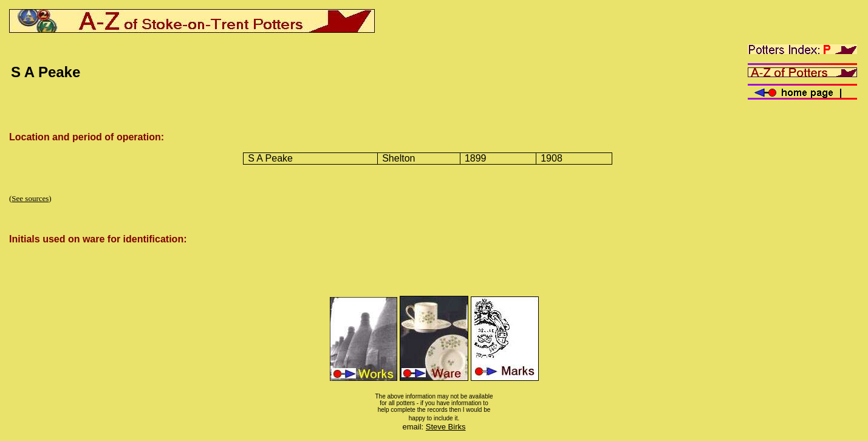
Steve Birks (446, 427)
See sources (30, 198)
